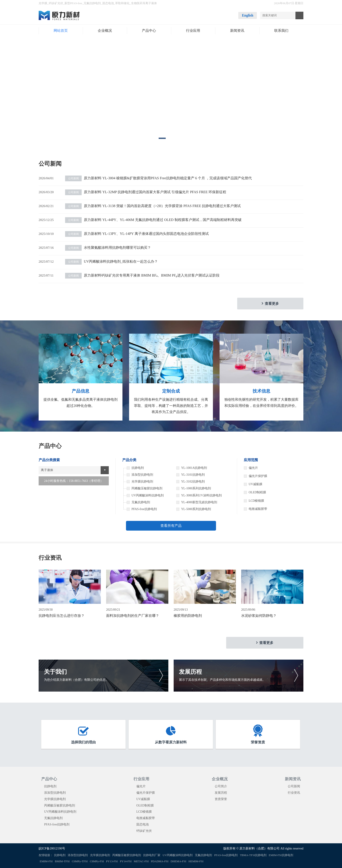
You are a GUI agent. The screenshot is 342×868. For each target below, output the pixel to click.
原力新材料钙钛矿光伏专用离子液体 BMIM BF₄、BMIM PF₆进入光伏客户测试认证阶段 (142, 275)
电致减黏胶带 (258, 509)
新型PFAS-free (73, 3)
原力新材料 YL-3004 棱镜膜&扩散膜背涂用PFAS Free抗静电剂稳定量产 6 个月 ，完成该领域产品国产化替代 (158, 178)
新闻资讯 (293, 779)
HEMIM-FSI (196, 861)
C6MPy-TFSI (80, 861)
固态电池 (108, 3)
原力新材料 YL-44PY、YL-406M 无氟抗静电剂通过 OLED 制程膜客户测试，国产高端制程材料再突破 (153, 220)
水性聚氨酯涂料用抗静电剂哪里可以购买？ (108, 248)
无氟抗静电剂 (92, 3)
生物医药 (137, 3)
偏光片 (253, 468)
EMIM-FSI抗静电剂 (281, 855)
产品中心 (49, 779)
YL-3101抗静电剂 (193, 475)
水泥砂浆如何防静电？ (259, 616)
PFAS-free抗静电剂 (57, 824)
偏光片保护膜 (258, 476)
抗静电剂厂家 (152, 855)
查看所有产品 (171, 526)
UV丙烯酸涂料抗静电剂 (60, 812)
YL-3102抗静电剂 (193, 482)
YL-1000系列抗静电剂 (196, 488)
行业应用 (141, 779)
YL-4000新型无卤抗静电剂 (199, 502)
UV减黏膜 (256, 484)
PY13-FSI (112, 861)
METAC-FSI (141, 861)
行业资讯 (294, 793)
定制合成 (171, 391)
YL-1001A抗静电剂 (194, 468)
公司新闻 (294, 786)
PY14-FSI (126, 861)
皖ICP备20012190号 (52, 848)
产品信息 (81, 391)
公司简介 (221, 786)
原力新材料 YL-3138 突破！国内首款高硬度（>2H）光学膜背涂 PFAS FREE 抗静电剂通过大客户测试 (153, 206)
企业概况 (220, 779)
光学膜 (43, 3)
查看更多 (272, 304)
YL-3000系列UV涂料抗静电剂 (201, 495)
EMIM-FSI (46, 861)
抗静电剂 (50, 786)
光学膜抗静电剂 (55, 799)
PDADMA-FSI (160, 861)
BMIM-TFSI (62, 861)
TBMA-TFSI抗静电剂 (253, 855)
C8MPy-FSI (97, 861)
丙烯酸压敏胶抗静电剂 (60, 805)
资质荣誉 (221, 799)
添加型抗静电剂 (55, 793)
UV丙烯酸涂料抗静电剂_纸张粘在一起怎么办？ (111, 261)
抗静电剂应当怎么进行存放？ (62, 616)
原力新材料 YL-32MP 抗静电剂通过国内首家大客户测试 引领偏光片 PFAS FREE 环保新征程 (146, 192)
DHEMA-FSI (178, 861)
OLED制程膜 (257, 492)
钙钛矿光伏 (56, 3)
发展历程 (221, 793)
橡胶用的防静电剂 (188, 616)
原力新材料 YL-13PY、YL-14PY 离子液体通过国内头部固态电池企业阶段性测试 (137, 234)
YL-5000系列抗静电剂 (196, 509)
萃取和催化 (122, 3)
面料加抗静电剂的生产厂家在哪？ (133, 616)
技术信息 (261, 391)
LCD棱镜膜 (256, 501)
